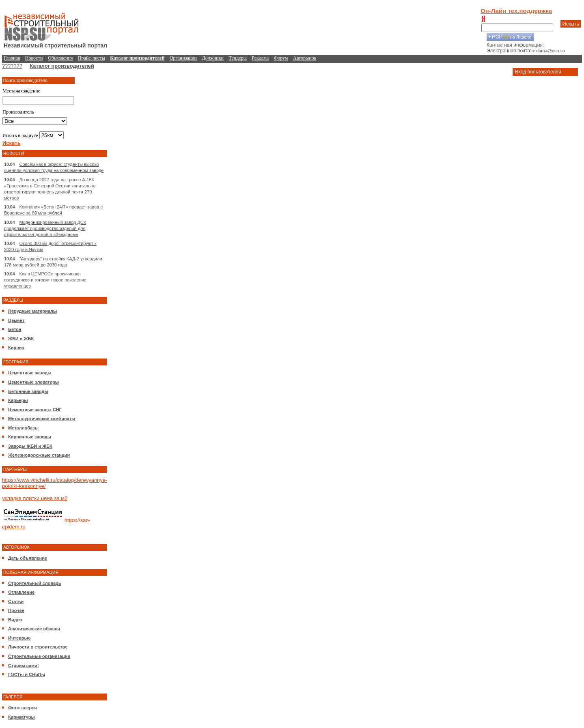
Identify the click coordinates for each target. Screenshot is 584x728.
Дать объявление (28, 558)
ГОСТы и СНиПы (27, 674)
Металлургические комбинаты (42, 419)
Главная (12, 58)
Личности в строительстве (38, 647)
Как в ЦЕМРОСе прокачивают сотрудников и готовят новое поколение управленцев (45, 280)
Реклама (260, 58)
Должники (213, 58)
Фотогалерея (23, 708)
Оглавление (21, 592)
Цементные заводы (30, 373)
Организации (183, 58)
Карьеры (18, 400)
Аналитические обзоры (34, 629)
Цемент (16, 320)
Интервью (19, 638)
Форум (281, 58)
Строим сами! (24, 666)
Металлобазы (23, 428)
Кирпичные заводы (30, 437)
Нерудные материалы (32, 311)
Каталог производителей (62, 66)
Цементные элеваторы (33, 382)
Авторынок (305, 58)
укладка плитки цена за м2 (35, 498)
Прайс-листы (92, 58)
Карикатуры (22, 717)
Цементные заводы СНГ (35, 410)
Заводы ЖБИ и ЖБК (30, 446)
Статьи (16, 601)
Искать (571, 24)
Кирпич (16, 348)
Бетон (15, 329)
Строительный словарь (35, 583)
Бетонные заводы (28, 391)
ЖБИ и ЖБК (21, 339)
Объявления (60, 58)
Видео (15, 620)
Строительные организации (39, 656)
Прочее (16, 610)
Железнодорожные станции (39, 455)
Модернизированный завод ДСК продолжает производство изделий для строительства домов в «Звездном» (45, 228)
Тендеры (238, 58)
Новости (34, 58)
